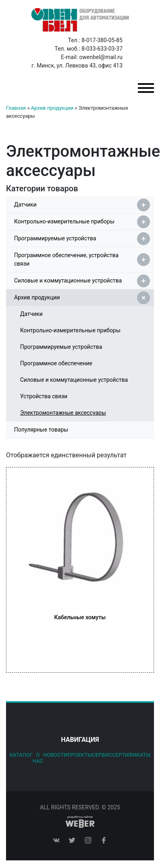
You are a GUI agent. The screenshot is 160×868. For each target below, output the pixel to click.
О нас (38, 758)
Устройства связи (44, 396)
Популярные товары (41, 430)
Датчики (82, 205)
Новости (55, 755)
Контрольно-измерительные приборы (82, 222)
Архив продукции (52, 108)
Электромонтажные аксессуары (63, 413)
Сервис (102, 755)
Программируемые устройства (82, 239)
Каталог (21, 755)
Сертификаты (131, 755)
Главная (16, 108)
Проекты (80, 755)
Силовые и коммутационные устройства (82, 281)
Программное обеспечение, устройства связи (82, 259)
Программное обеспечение (56, 363)
